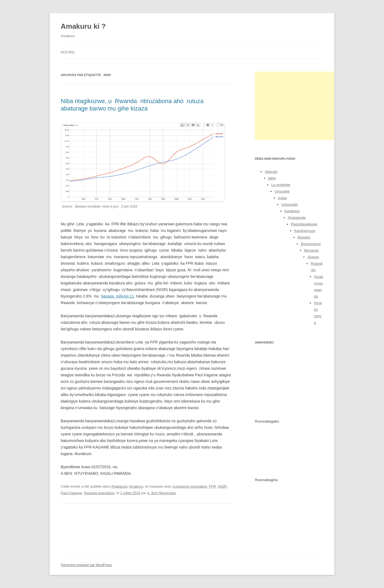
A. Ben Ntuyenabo (162, 493)
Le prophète (281, 185)
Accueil (68, 52)
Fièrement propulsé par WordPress (86, 565)
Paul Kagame (71, 493)
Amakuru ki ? (83, 26)
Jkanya (313, 257)
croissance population (190, 486)
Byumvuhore (311, 244)
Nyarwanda (297, 218)
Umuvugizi (290, 204)
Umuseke (282, 191)
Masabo (304, 237)
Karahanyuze (305, 231)
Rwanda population (99, 493)
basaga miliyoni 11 (118, 296)
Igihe (272, 178)
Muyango (311, 250)
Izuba (282, 198)
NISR (222, 486)
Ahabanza (119, 486)
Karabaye (292, 211)
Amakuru (136, 486)
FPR (213, 486)
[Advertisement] (296, 106)
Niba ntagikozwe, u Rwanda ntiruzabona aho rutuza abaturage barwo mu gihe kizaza (132, 105)
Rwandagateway (304, 224)
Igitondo (271, 172)
